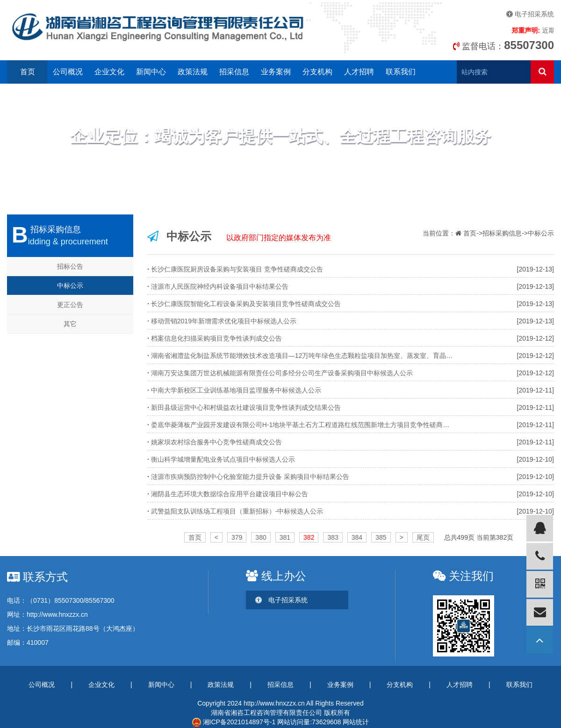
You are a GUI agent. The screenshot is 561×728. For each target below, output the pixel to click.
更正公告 (70, 305)
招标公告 (70, 266)
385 (381, 537)
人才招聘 (359, 72)
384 (357, 537)
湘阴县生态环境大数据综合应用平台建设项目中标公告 (230, 494)
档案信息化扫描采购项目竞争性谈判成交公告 (217, 338)
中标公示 (70, 285)
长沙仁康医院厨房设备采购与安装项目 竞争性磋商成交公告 (238, 269)
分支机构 (317, 72)
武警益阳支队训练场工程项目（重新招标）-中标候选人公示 (238, 511)
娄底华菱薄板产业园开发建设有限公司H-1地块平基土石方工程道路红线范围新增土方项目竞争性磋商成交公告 (311, 425)
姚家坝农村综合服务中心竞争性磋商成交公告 (217, 442)
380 (261, 537)
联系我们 (401, 72)
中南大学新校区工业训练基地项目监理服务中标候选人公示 (237, 390)
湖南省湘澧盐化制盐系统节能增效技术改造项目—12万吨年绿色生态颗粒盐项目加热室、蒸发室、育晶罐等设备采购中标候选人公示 (342, 356)
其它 (70, 324)
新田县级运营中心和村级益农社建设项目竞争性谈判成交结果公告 (247, 407)
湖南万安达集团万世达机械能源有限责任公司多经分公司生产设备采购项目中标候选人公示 (283, 373)
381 (285, 537)
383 (333, 537)
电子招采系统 (530, 14)
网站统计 (356, 722)
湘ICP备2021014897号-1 (234, 722)
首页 (28, 72)
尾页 (423, 537)
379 (237, 537)
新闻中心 (151, 72)
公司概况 (68, 72)
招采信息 (234, 72)
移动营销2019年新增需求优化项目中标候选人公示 (225, 321)
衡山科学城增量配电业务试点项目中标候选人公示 (224, 459)
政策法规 (193, 72)
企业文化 (109, 72)
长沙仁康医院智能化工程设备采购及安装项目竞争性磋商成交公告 (247, 304)
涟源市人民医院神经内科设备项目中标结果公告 (221, 286)
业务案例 (276, 72)
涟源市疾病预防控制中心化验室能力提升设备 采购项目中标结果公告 (251, 477)
